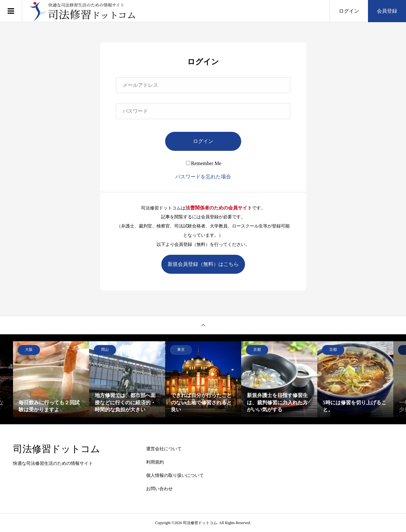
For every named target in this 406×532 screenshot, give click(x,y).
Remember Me (204, 163)
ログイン (349, 11)
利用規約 (155, 462)
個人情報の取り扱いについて (175, 475)
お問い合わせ (159, 489)
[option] (51, 379)
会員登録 (387, 11)
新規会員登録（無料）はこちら (203, 264)
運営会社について (164, 449)
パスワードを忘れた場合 (203, 177)
